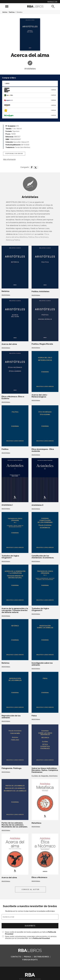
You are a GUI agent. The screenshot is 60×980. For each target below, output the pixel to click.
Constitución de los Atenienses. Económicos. (43, 557)
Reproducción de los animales (11, 717)
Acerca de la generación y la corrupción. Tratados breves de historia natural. (15, 610)
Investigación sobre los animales (42, 664)
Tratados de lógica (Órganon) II (40, 609)
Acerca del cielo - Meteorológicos (40, 396)
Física (34, 716)
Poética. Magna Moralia (42, 344)
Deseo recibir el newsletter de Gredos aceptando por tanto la (31, 933)
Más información (9, 159)
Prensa (27, 957)
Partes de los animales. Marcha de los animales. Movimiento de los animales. (15, 825)
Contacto (16, 957)
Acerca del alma (9, 344)
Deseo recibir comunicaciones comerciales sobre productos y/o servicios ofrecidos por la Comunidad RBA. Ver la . (31, 937)
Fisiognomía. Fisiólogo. (12, 768)
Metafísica (36, 823)
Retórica (5, 291)
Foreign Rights (30, 960)
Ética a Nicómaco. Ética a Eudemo (13, 398)
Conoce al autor (30, 889)
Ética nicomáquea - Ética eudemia (43, 450)
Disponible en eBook (14, 154)
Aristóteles (30, 69)
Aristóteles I (7, 505)
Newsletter (52, 2)
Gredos (20, 12)
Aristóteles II (37, 505)
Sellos (12, 12)
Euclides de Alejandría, (40, 776)
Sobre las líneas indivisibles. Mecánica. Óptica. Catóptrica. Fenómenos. (45, 770)
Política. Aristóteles (40, 291)
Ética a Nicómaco (39, 877)
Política (5, 449)
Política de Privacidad (41, 938)
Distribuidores (41, 957)
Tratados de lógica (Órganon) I (10, 557)
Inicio (5, 12)
